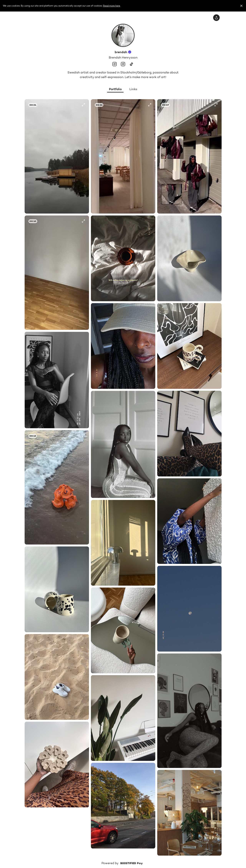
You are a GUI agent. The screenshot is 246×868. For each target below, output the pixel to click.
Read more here (112, 6)
